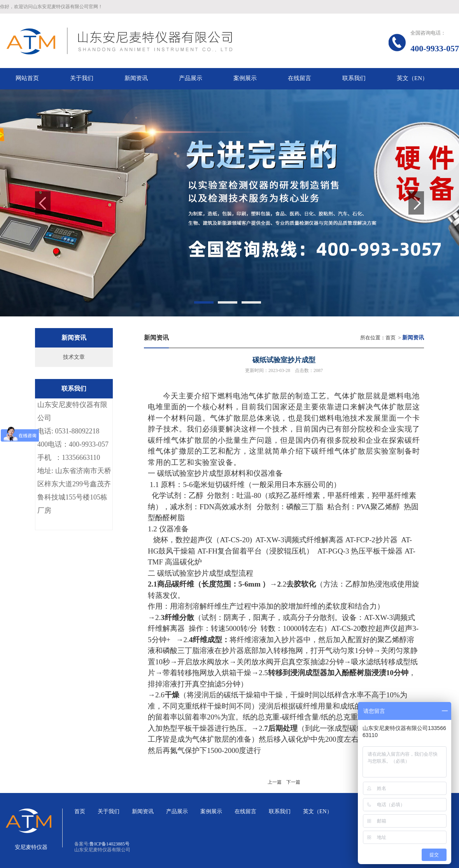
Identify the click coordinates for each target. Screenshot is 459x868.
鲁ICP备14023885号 (109, 844)
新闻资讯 (143, 811)
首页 (391, 338)
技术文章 (74, 357)
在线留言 (245, 811)
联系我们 (280, 811)
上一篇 (275, 782)
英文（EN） (318, 811)
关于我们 (109, 811)
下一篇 (293, 782)
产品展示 (177, 811)
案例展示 (211, 811)
